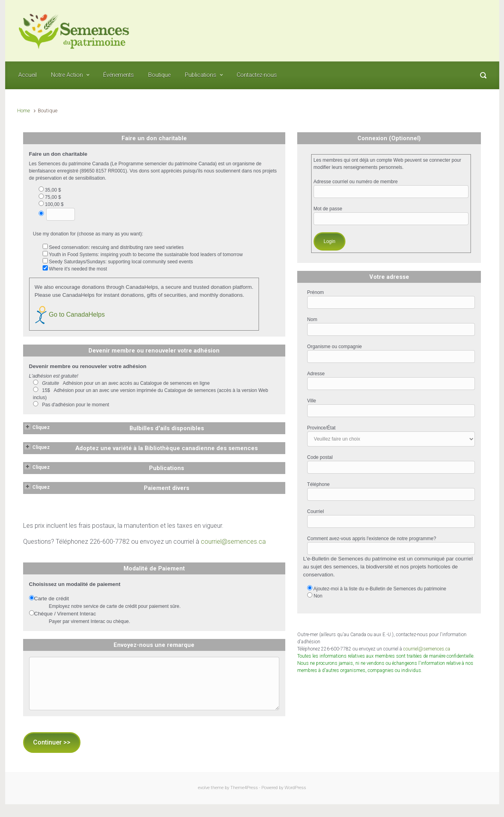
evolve (204, 788)
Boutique (159, 75)
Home (24, 111)
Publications (201, 75)
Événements (119, 75)
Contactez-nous (257, 75)
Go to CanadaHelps (70, 314)
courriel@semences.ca (233, 542)
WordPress (295, 788)
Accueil (27, 75)
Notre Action (67, 75)
